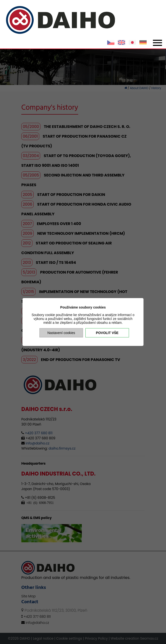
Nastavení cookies (61, 333)
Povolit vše (107, 333)
